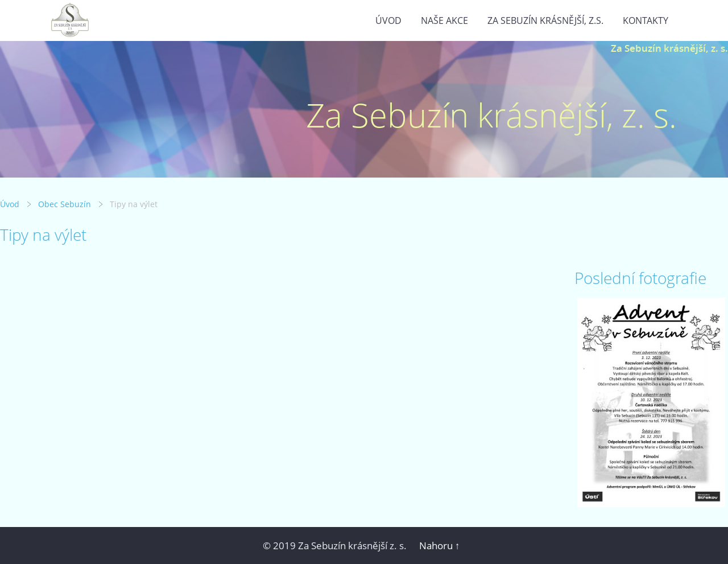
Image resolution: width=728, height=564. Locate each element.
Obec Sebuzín (65, 204)
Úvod (388, 20)
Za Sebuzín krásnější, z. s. (669, 48)
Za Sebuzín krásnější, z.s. (545, 20)
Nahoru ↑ (440, 546)
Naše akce (444, 20)
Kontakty (646, 20)
